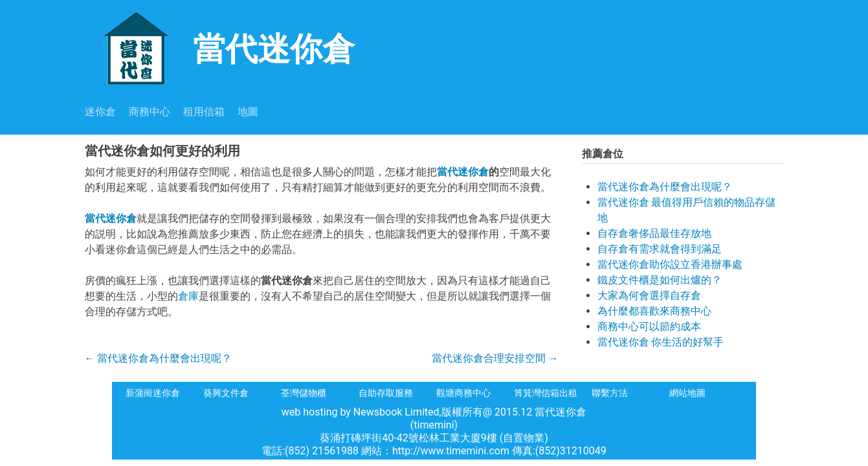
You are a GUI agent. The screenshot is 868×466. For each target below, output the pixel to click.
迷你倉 (100, 112)
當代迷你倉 (220, 48)
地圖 (248, 112)
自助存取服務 (386, 393)
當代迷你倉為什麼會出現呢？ (159, 358)
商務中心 (150, 112)
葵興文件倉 (226, 393)
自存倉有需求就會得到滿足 (660, 249)
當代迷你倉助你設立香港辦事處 (670, 264)
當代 (447, 172)
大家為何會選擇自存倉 (649, 295)
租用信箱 (204, 112)
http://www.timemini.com (452, 451)
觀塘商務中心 (463, 393)
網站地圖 (687, 393)
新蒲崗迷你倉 (153, 393)
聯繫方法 (610, 393)
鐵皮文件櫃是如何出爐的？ (660, 280)
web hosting (310, 412)
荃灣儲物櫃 (304, 393)
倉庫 (188, 296)
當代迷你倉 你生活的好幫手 (661, 342)
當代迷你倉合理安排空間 (495, 358)
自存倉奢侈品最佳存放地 (654, 233)
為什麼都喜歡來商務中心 (654, 311)
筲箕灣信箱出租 (546, 393)
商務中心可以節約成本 (649, 327)
